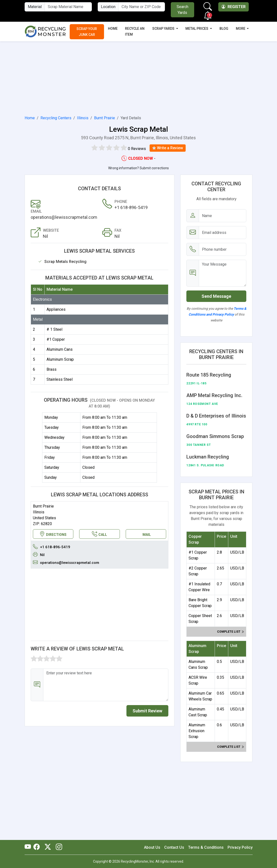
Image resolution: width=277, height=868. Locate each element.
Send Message (216, 296)
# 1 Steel (54, 329)
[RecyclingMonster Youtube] (29, 847)
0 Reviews (137, 149)
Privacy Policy (240, 847)
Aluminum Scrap (60, 359)
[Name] (223, 216)
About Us (152, 847)
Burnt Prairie (105, 118)
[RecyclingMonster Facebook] (38, 847)
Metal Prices (197, 29)
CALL (99, 534)
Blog (224, 29)
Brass (52, 369)
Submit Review (147, 711)
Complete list (231, 632)
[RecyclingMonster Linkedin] (58, 847)
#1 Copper (56, 339)
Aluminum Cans (60, 349)
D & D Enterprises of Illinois (216, 416)
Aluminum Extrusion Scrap (197, 731)
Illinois (83, 118)
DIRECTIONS (53, 534)
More (241, 29)
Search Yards (182, 10)
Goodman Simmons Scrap (215, 436)
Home (113, 29)
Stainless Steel (60, 379)
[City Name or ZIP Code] (142, 7)
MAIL (147, 535)
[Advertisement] (139, 77)
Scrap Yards (164, 29)
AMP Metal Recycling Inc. (214, 395)
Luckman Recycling (208, 457)
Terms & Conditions (206, 847)
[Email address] (223, 233)
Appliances (56, 309)
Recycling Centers (56, 118)
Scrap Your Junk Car (87, 32)
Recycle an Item (135, 31)
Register (234, 7)
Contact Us (174, 847)
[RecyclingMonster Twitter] (48, 847)
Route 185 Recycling (209, 375)
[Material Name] (68, 7)
